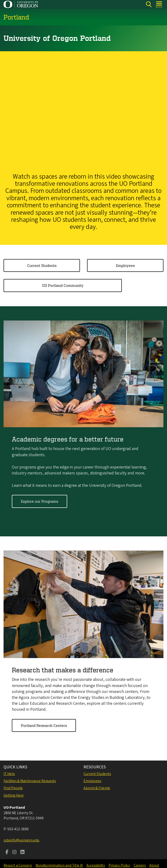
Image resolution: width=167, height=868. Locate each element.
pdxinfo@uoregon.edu (21, 840)
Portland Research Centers (44, 725)
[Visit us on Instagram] (14, 853)
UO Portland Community (63, 286)
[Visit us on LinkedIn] (22, 853)
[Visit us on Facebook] (7, 853)
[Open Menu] (159, 4)
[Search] (149, 4)
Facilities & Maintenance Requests (30, 781)
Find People (13, 788)
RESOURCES (95, 767)
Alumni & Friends (97, 788)
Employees (125, 265)
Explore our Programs (40, 501)
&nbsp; (83, 111)
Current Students (42, 265)
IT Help (9, 774)
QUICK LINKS (15, 767)
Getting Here (14, 795)
